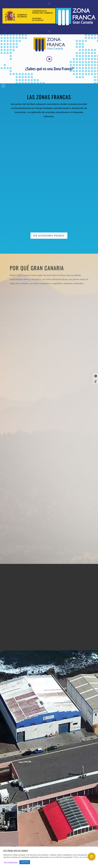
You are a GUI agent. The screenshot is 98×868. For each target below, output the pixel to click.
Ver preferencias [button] (11, 862)
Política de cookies (81, 857)
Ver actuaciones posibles (49, 236)
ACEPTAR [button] (25, 862)
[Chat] (92, 857)
